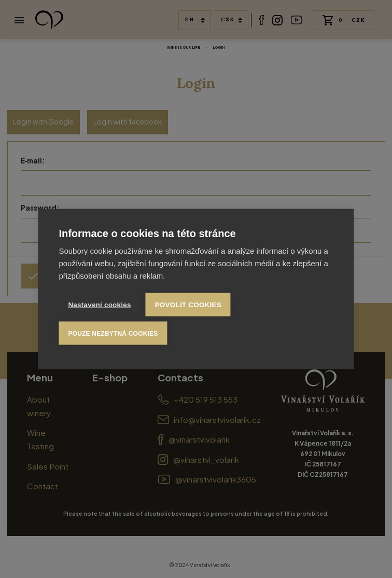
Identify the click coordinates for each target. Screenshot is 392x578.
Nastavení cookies (99, 305)
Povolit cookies (188, 305)
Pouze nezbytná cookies (113, 333)
